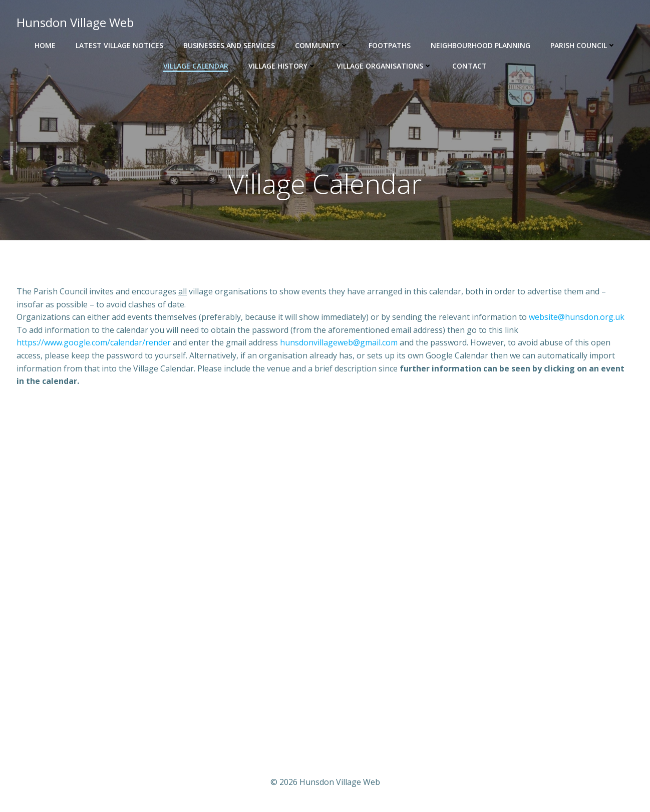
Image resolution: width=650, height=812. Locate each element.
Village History (282, 66)
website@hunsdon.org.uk (577, 317)
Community (322, 45)
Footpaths (390, 45)
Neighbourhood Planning (480, 45)
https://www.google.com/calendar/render (94, 342)
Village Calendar (196, 66)
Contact (469, 66)
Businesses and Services (229, 45)
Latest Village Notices (119, 45)
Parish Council (583, 45)
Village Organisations (384, 66)
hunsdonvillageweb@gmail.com (339, 342)
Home (45, 45)
